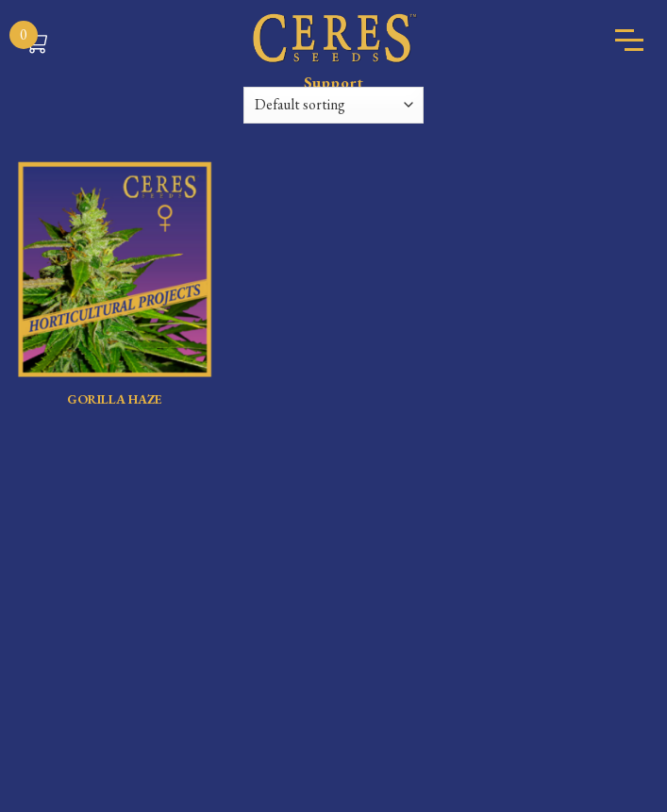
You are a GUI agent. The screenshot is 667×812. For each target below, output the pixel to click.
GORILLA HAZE (115, 399)
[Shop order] (333, 105)
